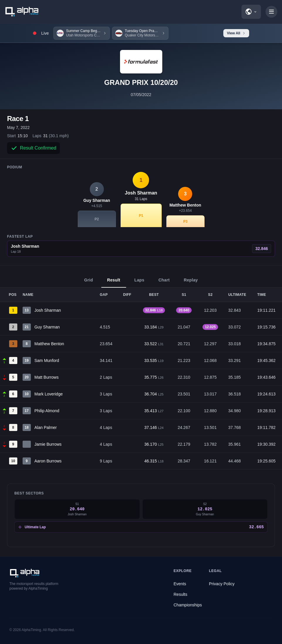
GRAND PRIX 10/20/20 (141, 82)
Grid (89, 283)
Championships (188, 605)
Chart (164, 283)
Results (181, 594)
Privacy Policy (222, 584)
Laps (139, 283)
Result (114, 283)
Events (180, 584)
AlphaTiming (31, 630)
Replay (191, 283)
